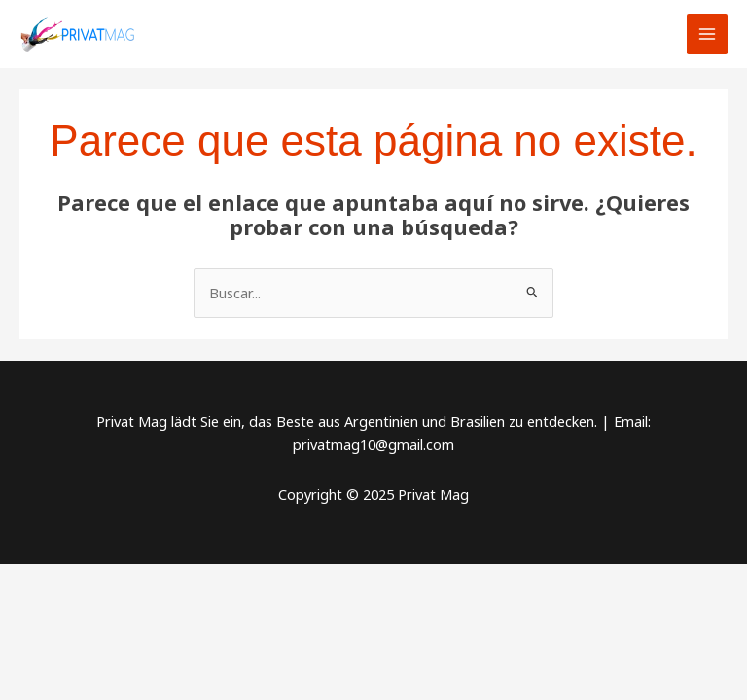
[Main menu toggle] (707, 34)
